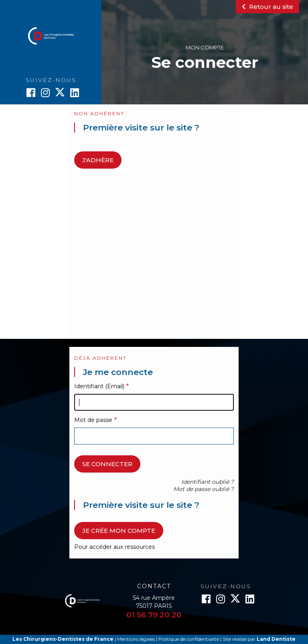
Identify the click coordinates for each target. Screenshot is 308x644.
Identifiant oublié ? (208, 482)
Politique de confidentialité (189, 639)
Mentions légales (136, 639)
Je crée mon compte (119, 531)
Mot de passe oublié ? (204, 489)
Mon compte (205, 47)
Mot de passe (93, 420)
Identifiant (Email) (99, 386)
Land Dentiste (276, 639)
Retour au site (267, 7)
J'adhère (98, 160)
